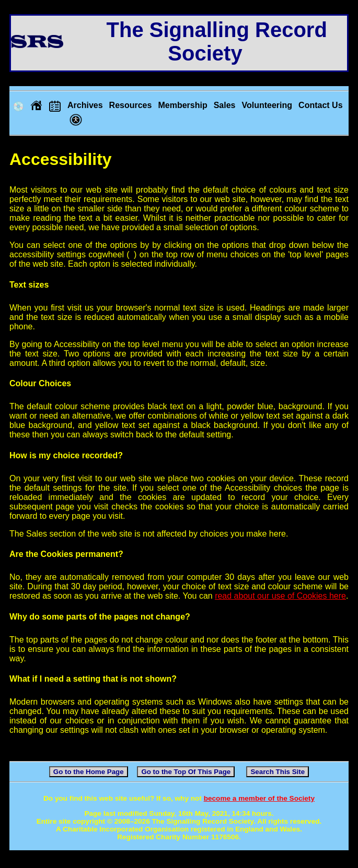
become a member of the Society (259, 798)
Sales (225, 105)
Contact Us (320, 105)
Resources (131, 105)
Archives (85, 105)
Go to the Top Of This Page (186, 772)
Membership (182, 105)
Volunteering (267, 105)
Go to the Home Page (89, 772)
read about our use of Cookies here (280, 596)
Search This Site (278, 772)
